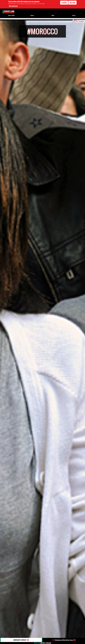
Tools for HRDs (11, 15)
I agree (64, 3)
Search (74, 15)
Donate (32, 15)
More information (13, 6)
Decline (72, 3)
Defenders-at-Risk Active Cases (63, 640)
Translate (81, 21)
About (53, 15)
